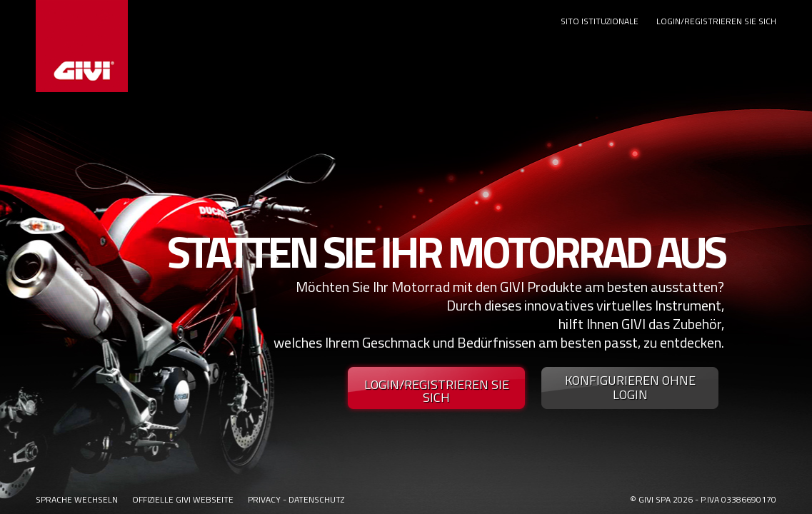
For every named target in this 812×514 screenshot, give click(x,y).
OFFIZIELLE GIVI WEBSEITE (183, 499)
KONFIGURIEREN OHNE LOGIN (630, 388)
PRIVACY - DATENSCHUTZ (296, 499)
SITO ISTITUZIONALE (600, 21)
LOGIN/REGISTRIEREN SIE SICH (716, 21)
